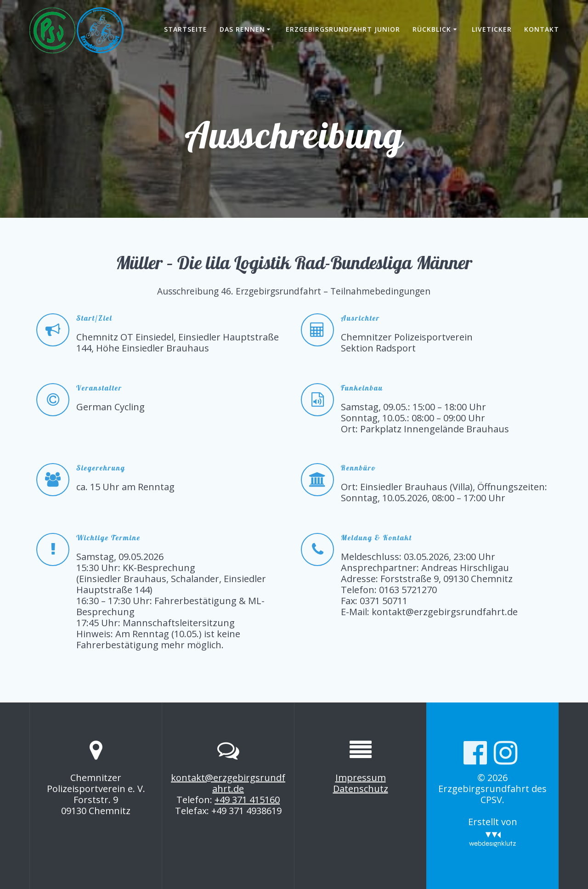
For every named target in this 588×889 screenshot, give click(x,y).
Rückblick (432, 29)
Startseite (186, 29)
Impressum (361, 778)
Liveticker (492, 29)
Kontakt (542, 29)
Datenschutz (361, 789)
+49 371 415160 (247, 800)
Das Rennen (242, 29)
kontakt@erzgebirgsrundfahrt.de (228, 783)
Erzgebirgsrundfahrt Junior (343, 29)
